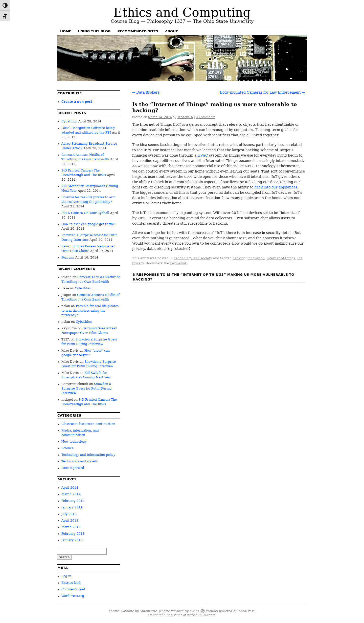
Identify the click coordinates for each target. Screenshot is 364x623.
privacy (138, 263)
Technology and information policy (88, 455)
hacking (239, 258)
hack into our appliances (276, 187)
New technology (74, 442)
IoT (300, 258)
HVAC (203, 155)
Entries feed (71, 583)
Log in (66, 576)
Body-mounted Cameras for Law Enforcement (262, 92)
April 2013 (70, 521)
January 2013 (72, 540)
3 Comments (206, 117)
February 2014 (73, 501)
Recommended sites (138, 31)
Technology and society (193, 258)
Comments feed (73, 589)
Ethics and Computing (182, 12)
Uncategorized (73, 468)
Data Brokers (146, 92)
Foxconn (68, 257)
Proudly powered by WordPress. (231, 611)
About (171, 31)
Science (67, 448)
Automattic (148, 611)
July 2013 (69, 514)
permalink (178, 263)
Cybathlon (69, 121)
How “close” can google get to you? (89, 224)
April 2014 (70, 488)
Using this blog (94, 31)
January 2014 (72, 507)
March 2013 (71, 527)
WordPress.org (73, 596)
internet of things (281, 258)
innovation (256, 258)
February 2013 (73, 534)
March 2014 (71, 494)
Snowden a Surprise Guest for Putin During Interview (87, 389)
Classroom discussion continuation (88, 424)
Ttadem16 (185, 117)
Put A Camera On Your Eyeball (85, 213)
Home (66, 31)
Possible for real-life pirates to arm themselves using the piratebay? (90, 311)
